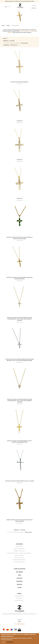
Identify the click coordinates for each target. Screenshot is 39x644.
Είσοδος (34, 5)
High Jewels (19, 572)
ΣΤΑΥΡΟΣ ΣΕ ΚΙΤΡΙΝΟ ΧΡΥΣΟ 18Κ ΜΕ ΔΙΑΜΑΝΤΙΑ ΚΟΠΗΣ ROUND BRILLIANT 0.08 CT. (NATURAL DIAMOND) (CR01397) (19, 319)
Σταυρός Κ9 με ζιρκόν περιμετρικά (20, 82)
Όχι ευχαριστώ (10, 642)
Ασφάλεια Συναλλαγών (19, 551)
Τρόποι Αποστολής (19, 558)
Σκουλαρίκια (19, 581)
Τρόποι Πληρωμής (19, 555)
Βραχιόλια (20, 584)
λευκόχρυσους (27, 31)
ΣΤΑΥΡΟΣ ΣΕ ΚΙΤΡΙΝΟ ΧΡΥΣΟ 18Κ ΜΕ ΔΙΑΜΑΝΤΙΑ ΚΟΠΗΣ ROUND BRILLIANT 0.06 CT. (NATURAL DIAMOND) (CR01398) (19, 401)
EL (7, 7)
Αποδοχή (4, 642)
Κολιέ (19, 575)
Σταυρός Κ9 (20, 121)
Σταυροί (8, 25)
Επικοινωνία (19, 598)
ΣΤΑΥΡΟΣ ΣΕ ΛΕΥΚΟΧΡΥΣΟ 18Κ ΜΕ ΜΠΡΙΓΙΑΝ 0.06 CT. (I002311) (19, 481)
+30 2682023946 (19, 624)
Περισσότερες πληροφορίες (7, 640)
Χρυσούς (22, 31)
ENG (10, 7)
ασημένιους (33, 31)
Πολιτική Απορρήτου (19, 549)
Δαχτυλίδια (19, 578)
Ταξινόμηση (6, 45)
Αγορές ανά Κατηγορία (19, 569)
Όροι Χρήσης (19, 547)
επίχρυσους (10, 32)
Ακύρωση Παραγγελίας (19, 562)
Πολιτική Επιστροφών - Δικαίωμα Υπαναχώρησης (19, 553)
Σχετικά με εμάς (19, 596)
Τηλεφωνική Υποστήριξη (19, 560)
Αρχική (3, 25)
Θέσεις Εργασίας (19, 600)
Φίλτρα (5, 39)
